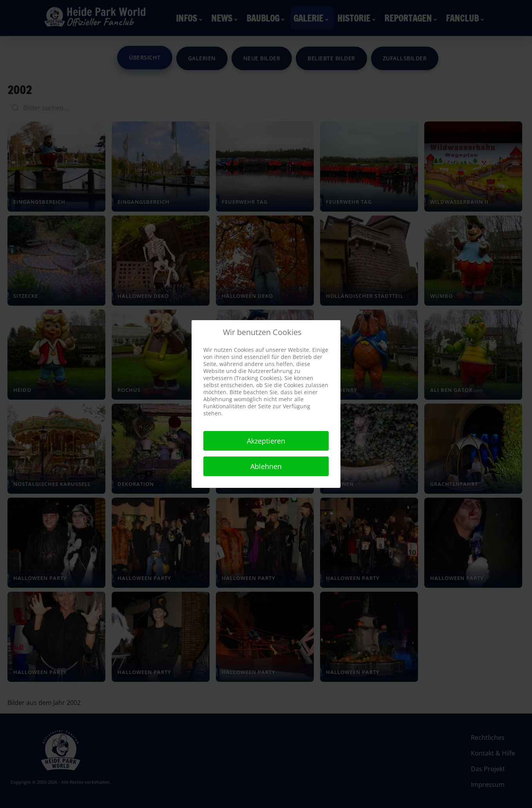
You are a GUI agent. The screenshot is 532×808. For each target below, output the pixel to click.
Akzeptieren (266, 441)
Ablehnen (266, 466)
